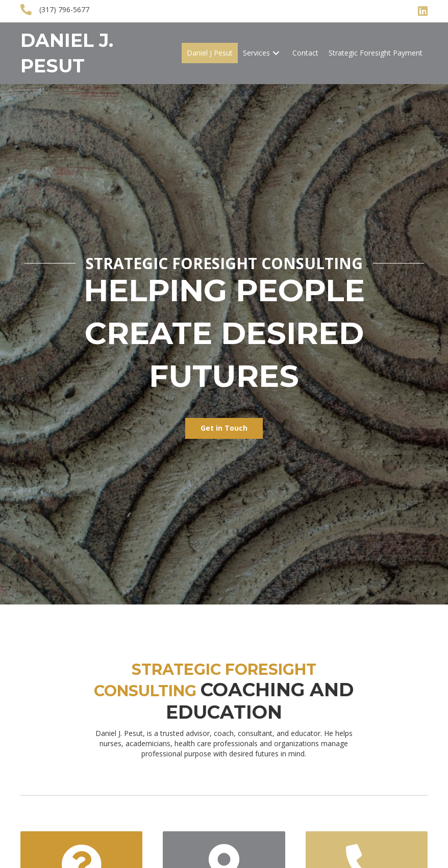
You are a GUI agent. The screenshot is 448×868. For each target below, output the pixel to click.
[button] (276, 53)
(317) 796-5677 (64, 9)
